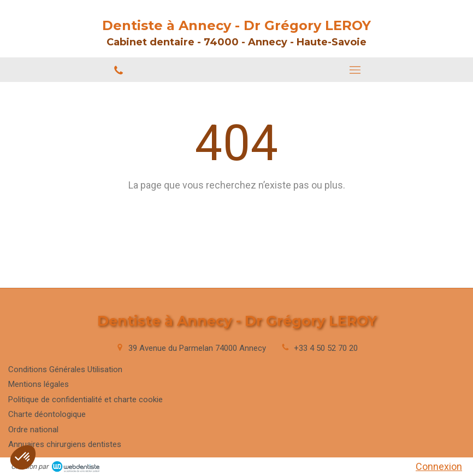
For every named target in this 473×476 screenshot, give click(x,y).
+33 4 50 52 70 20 (326, 348)
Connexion (439, 466)
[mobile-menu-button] (355, 70)
